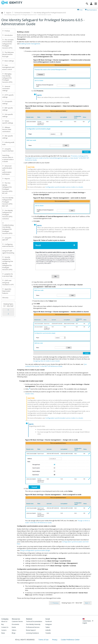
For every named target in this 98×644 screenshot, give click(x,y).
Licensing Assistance (32, 633)
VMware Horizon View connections (7, 129)
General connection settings (6, 88)
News (3, 633)
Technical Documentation (22, 13)
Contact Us (5, 627)
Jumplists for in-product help (8, 275)
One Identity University (33, 624)
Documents (15, 624)
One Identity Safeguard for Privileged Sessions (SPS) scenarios (8, 215)
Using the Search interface (8, 150)
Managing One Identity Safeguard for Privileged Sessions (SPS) (7, 78)
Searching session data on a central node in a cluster (8, 158)
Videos (14, 630)
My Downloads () (92, 10)
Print (81, 10)
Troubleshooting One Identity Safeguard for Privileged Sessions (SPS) (8, 228)
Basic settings (8, 61)
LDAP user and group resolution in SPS (8, 282)
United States (88, 621)
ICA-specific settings (7, 102)
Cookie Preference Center (70, 640)
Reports (6, 179)
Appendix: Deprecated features (7, 291)
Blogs (14, 633)
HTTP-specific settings (8, 96)
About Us (4, 621)
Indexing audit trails (8, 143)
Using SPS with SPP (7, 239)
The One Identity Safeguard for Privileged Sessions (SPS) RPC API (7, 188)
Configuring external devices (8, 245)
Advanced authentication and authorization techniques (7, 170)
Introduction (7, 35)
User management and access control (8, 67)
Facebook (49, 621)
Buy (3, 624)
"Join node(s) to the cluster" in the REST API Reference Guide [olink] (56, 365)
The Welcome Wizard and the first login (8, 54)
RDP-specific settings (8, 109)
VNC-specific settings (8, 137)
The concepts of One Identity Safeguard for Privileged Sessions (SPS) (8, 44)
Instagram (49, 624)
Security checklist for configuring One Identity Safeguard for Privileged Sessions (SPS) (8, 263)
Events (14, 627)
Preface (6, 31)
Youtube (48, 633)
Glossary (5, 298)
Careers (4, 630)
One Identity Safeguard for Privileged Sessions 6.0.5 (50, 13)
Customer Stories (17, 621)
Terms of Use (44, 640)
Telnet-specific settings (8, 122)
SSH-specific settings (8, 115)
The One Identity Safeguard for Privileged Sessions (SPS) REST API (8, 202)
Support (9, 13)
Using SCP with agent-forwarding (8, 252)
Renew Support (31, 630)
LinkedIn (48, 630)
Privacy (55, 640)
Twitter (48, 627)
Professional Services (33, 627)
